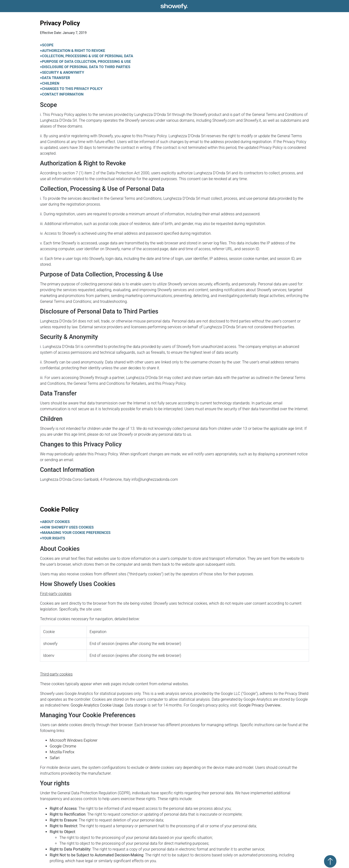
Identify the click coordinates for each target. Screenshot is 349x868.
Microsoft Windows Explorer (74, 740)
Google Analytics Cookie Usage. (97, 705)
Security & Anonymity (62, 72)
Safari (55, 758)
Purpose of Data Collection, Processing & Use (85, 62)
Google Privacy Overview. (260, 705)
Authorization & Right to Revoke (73, 51)
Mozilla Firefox (62, 752)
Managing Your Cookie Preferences (75, 533)
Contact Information (62, 94)
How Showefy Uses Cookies (67, 527)
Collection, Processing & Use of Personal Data (87, 56)
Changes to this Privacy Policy (71, 89)
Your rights (53, 538)
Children (50, 83)
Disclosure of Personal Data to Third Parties (85, 67)
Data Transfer (55, 78)
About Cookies (55, 522)
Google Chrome (63, 746)
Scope (47, 45)
